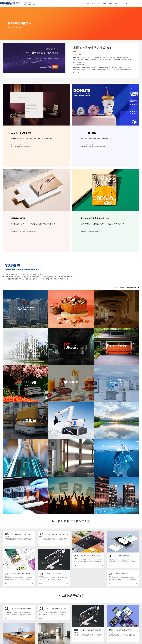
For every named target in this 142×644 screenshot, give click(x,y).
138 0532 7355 (132, 4)
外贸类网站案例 (132, 287)
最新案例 (122, 287)
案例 (93, 4)
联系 (116, 4)
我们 (110, 4)
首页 (88, 4)
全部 (115, 287)
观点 (105, 4)
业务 (99, 4)
